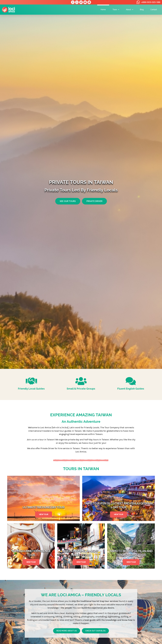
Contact (154, 10)
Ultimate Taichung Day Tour (43, 507)
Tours (116, 10)
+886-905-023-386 (151, 2)
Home (103, 10)
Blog (142, 10)
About (129, 10)
